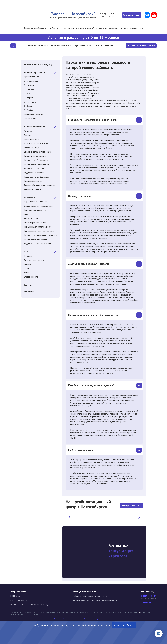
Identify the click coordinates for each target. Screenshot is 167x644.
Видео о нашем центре (34, 260)
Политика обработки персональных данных (68, 619)
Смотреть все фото (132, 504)
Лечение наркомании (38, 46)
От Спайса (29, 110)
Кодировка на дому (33, 181)
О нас (90, 46)
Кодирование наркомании (36, 239)
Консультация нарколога (35, 210)
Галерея (27, 264)
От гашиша (29, 85)
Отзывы (28, 268)
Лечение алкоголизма (61, 46)
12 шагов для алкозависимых (37, 143)
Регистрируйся (124, 625)
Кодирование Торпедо (34, 168)
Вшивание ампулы (32, 148)
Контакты (110, 46)
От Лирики (29, 98)
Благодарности (31, 277)
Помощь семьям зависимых (141, 46)
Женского (28, 131)
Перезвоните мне (131, 15)
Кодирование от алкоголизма (37, 243)
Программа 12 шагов (33, 114)
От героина (29, 89)
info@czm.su (146, 602)
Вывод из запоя (31, 218)
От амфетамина (31, 81)
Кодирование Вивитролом (36, 160)
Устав (27, 273)
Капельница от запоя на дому (37, 227)
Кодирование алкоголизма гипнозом (40, 235)
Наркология (79, 46)
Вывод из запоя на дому (35, 156)
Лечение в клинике (32, 189)
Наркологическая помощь (36, 202)
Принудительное (32, 77)
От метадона (30, 102)
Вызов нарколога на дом (35, 223)
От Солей (28, 106)
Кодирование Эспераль (34, 173)
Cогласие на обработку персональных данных (99, 619)
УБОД (27, 214)
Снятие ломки (30, 118)
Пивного (28, 135)
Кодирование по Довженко (36, 177)
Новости (28, 256)
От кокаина (29, 93)
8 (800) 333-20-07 (106, 14)
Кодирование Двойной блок (37, 164)
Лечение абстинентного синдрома (39, 185)
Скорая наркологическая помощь (39, 206)
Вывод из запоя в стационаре (37, 152)
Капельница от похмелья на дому (39, 231)
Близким (99, 46)
